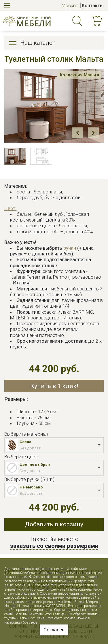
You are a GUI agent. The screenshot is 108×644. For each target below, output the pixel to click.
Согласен (54, 630)
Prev (77, 133)
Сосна (25, 442)
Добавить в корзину (54, 524)
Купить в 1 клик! (54, 386)
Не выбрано (31, 487)
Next (93, 133)
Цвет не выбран (35, 464)
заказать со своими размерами (54, 546)
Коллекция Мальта (79, 75)
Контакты (93, 6)
